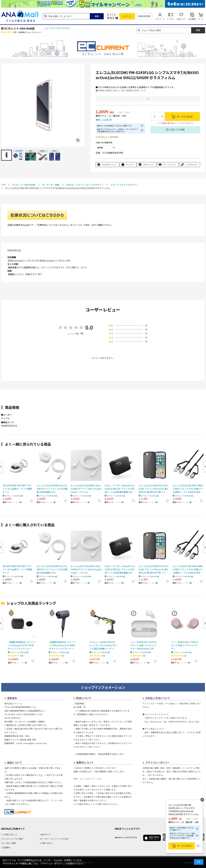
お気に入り (181, 19)
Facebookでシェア (109, 164)
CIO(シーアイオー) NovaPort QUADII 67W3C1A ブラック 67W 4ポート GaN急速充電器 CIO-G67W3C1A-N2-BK (120, 489)
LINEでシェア (148, 164)
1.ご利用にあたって (9, 834)
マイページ (160, 19)
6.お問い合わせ (46, 843)
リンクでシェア (191, 164)
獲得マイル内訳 (102, 120)
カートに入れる (184, 846)
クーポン (171, 19)
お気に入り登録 (177, 130)
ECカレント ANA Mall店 (19, 28)
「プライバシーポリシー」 (52, 864)
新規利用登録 (144, 16)
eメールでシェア (169, 164)
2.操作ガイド (45, 834)
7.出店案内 (6, 847)
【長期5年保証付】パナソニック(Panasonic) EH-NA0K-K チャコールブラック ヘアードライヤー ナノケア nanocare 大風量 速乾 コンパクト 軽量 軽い (62, 645)
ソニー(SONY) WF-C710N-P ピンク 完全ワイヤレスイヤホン (185, 645)
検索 (97, 16)
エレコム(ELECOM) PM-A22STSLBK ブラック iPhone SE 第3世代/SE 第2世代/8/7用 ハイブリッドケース (154, 489)
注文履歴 (192, 19)
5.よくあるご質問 (8, 843)
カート (201, 19)
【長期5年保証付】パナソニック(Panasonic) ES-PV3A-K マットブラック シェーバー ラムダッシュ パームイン (21, 645)
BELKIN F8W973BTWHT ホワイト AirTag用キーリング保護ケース (17, 489)
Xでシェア (130, 164)
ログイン (127, 16)
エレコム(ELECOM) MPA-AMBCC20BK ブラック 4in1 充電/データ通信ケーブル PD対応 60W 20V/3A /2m (188, 489)
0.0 (89, 327)
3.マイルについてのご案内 (12, 839)
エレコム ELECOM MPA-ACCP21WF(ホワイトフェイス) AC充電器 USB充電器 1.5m (52, 489)
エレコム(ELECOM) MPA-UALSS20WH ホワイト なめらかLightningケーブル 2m (86, 489)
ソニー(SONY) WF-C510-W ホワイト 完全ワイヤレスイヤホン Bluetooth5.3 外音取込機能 (143, 645)
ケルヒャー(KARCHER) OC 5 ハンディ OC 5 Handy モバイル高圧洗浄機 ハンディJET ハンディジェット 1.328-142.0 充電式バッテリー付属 (103, 645)
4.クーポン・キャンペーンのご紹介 (54, 839)
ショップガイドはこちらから (57, 28)
